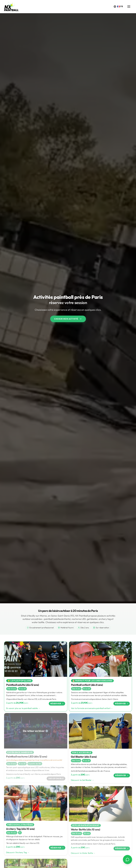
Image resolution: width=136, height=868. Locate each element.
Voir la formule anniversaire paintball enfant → (92, 709)
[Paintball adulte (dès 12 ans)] (36, 677)
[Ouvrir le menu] (129, 7)
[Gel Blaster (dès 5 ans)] (100, 751)
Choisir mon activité (68, 319)
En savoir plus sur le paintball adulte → (23, 709)
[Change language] (118, 7)
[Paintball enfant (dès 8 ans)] (100, 677)
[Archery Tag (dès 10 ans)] (36, 823)
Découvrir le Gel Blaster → (82, 783)
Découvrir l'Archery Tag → (18, 855)
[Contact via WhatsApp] (127, 860)
